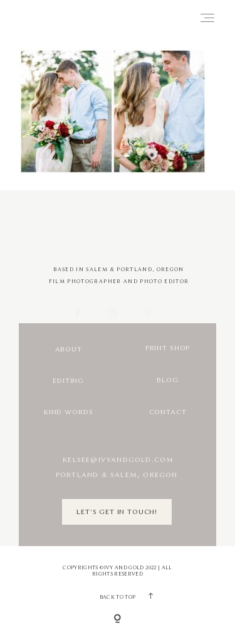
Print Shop (168, 348)
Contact (168, 412)
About (69, 349)
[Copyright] (118, 620)
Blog (167, 380)
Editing (68, 381)
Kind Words (68, 412)
